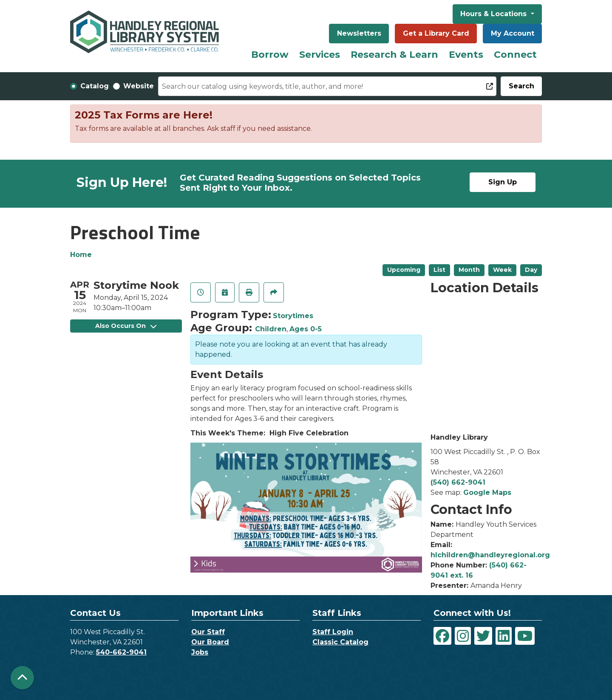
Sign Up (503, 182)
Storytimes (293, 316)
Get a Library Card (436, 33)
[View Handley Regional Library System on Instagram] (463, 636)
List (439, 270)
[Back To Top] (22, 678)
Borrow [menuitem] (270, 55)
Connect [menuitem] (515, 55)
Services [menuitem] (320, 55)
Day (531, 270)
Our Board (210, 642)
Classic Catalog (340, 642)
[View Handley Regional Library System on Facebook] (442, 636)
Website (139, 86)
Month (469, 270)
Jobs (200, 652)
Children (271, 329)
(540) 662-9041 (458, 482)
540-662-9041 (121, 652)
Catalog (95, 86)
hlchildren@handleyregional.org (490, 555)
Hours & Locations (494, 14)
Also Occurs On (126, 326)
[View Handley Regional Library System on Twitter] (483, 636)
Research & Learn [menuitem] (394, 55)
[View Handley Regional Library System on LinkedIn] (504, 636)
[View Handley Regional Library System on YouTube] (525, 636)
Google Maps (487, 493)
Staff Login (333, 632)
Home (81, 255)
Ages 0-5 (306, 329)
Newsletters (359, 33)
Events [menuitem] (466, 55)
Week (502, 270)
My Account (513, 33)
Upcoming (404, 270)
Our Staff (208, 632)
